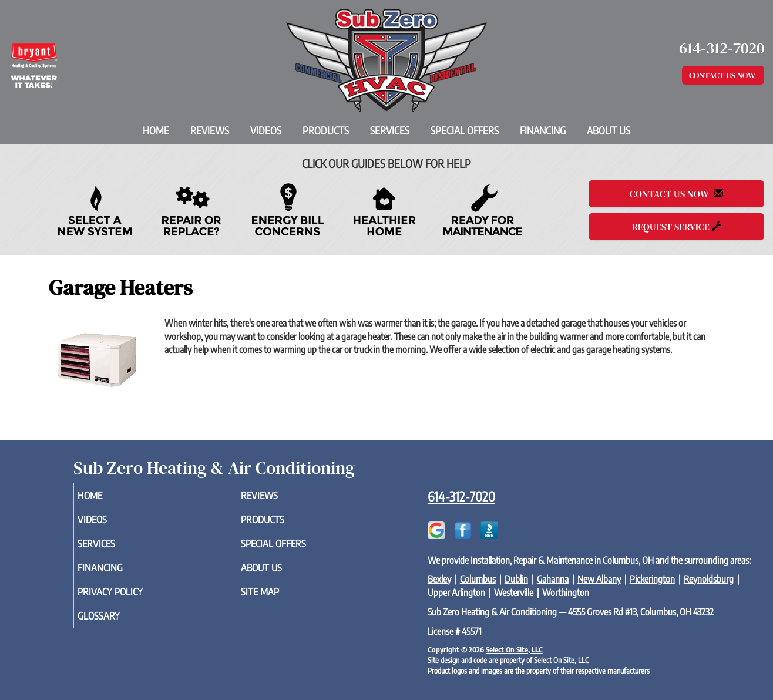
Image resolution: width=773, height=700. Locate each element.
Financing (543, 130)
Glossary (115, 625)
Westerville (514, 593)
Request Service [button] (677, 227)
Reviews (210, 130)
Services (390, 130)
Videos (266, 130)
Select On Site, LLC (514, 649)
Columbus (478, 579)
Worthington (566, 593)
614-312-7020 (461, 496)
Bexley (439, 579)
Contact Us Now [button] (723, 75)
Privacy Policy (128, 600)
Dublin (516, 579)
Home (156, 130)
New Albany (599, 579)
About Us (609, 130)
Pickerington (652, 579)
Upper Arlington (456, 593)
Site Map (277, 600)
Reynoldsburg (709, 579)
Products (326, 130)
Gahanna (553, 579)
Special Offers (465, 130)
